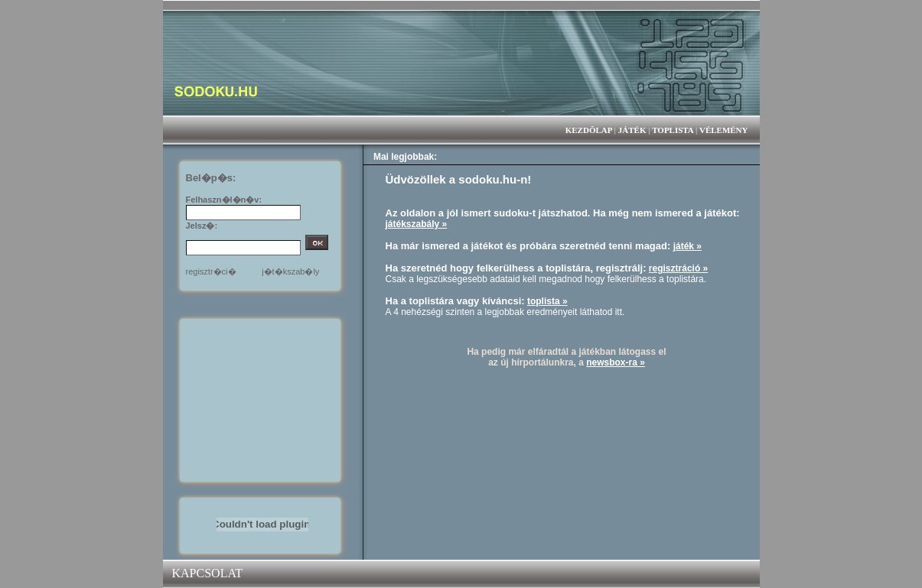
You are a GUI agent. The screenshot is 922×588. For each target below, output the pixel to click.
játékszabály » (417, 224)
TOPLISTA (673, 130)
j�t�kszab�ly (290, 271)
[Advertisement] (262, 399)
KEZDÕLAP (589, 130)
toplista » (547, 301)
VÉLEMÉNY (724, 130)
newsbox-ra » (616, 362)
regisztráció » (678, 268)
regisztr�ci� (211, 271)
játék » (687, 246)
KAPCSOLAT (207, 573)
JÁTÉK (632, 130)
